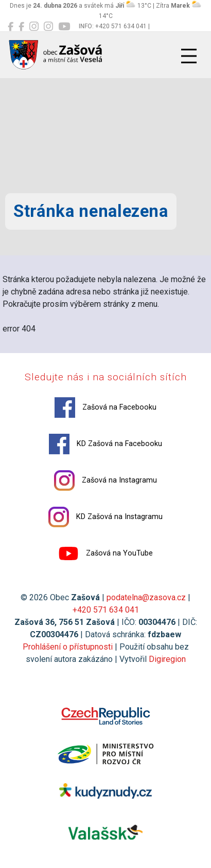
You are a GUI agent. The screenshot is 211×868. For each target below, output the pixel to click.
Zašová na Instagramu (105, 481)
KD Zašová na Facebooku (105, 444)
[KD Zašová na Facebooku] (21, 27)
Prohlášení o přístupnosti (68, 647)
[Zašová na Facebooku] (11, 27)
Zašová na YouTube (105, 553)
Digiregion (167, 659)
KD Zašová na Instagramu (105, 517)
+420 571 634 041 (106, 610)
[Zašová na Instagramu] (34, 27)
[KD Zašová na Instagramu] (48, 27)
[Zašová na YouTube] (64, 27)
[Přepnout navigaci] (189, 56)
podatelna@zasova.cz (146, 597)
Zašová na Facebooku (105, 408)
